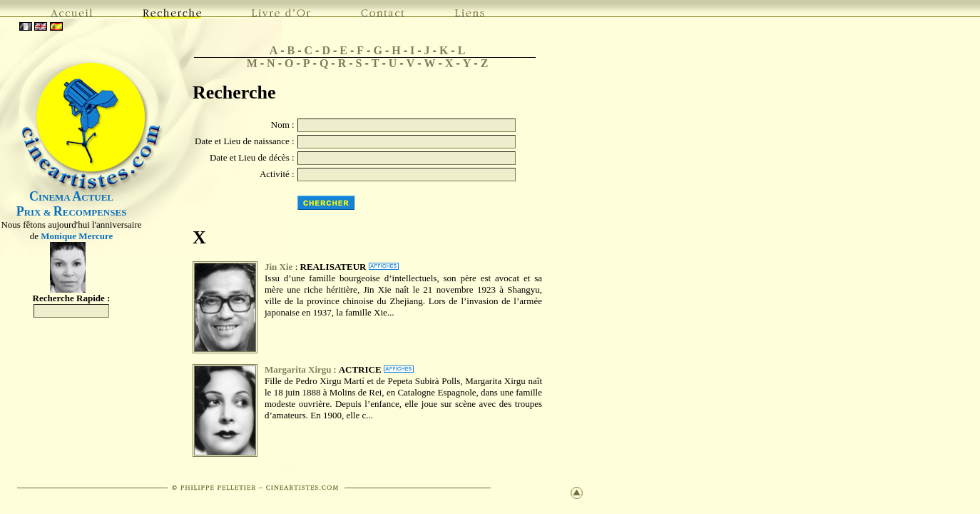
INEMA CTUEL (71, 197)
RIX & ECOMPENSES (72, 212)
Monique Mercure (77, 236)
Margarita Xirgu (298, 369)
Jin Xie (279, 267)
